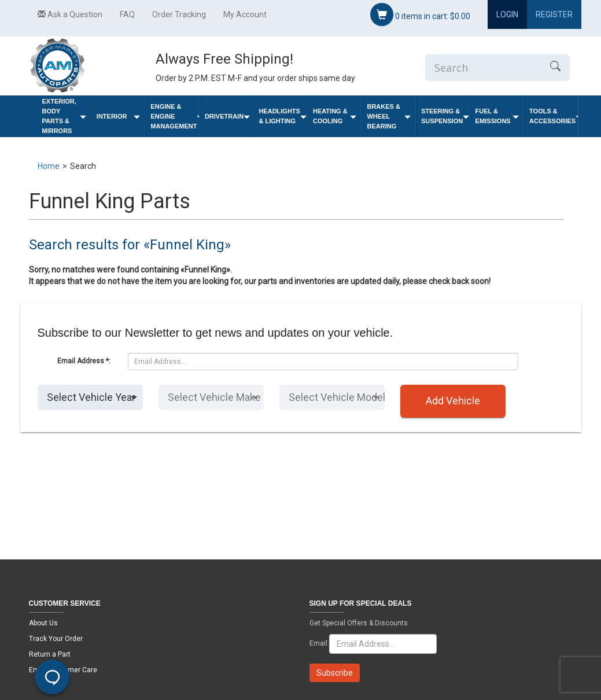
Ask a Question (70, 14)
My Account (245, 14)
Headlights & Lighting (283, 116)
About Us (43, 623)
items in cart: (420, 14)
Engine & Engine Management (175, 116)
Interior (119, 117)
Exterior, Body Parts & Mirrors (64, 116)
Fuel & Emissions (497, 116)
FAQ (127, 14)
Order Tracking (179, 14)
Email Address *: (84, 361)
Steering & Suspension (445, 116)
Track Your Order (56, 639)
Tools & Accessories (554, 116)
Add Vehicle (453, 401)
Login (507, 14)
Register (554, 14)
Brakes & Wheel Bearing (389, 116)
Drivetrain (227, 117)
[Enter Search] (483, 68)
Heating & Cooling (335, 116)
